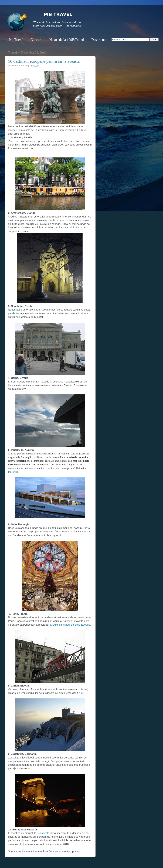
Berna (15, 382)
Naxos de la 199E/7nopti (67, 40)
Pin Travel (16, 40)
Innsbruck (13, 472)
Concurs (36, 40)
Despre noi (99, 40)
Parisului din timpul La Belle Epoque (69, 625)
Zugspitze (14, 758)
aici (31, 141)
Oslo (83, 532)
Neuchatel (14, 310)
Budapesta (43, 833)
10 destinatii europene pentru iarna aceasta (44, 61)
